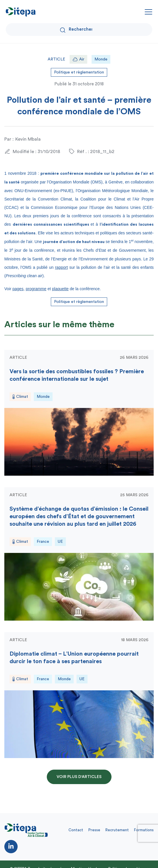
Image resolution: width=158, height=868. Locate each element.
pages (18, 289)
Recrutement (117, 830)
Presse (94, 830)
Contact (76, 830)
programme (36, 289)
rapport (61, 267)
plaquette (60, 289)
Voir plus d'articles (79, 777)
